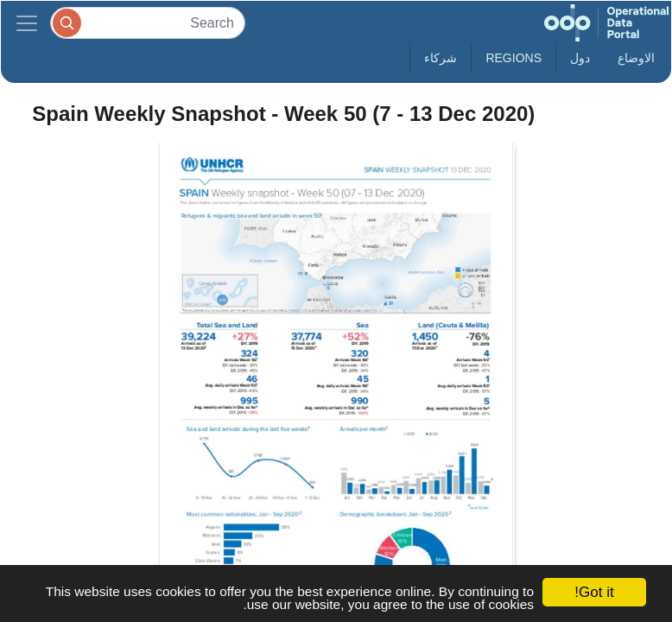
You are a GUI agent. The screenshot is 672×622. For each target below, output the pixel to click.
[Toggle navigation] (27, 23)
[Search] (148, 23)
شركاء (441, 58)
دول (580, 58)
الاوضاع (636, 58)
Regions (514, 58)
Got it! (594, 592)
